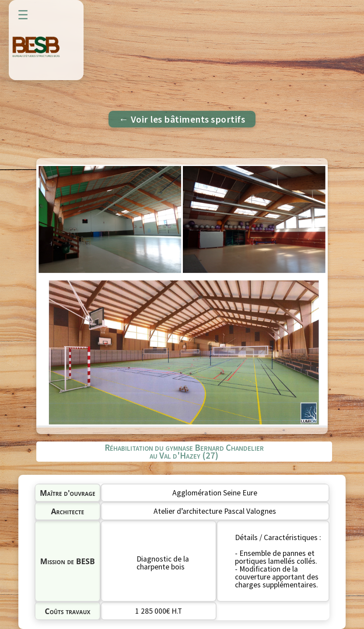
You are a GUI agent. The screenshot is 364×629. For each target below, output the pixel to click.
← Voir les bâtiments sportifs (182, 119)
